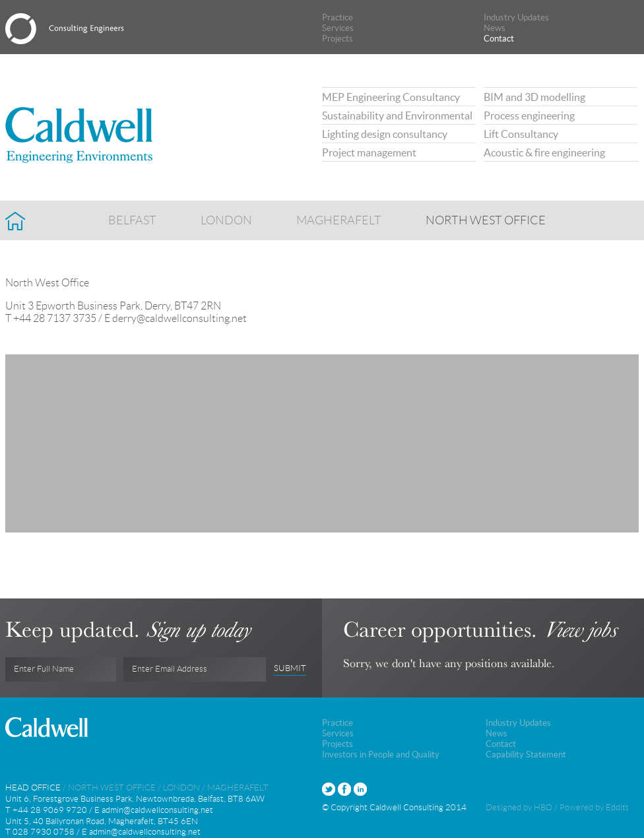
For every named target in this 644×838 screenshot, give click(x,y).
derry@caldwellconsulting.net (179, 318)
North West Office (486, 216)
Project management (369, 152)
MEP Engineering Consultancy (391, 97)
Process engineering (529, 115)
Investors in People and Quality (381, 755)
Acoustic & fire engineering (544, 152)
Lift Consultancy (521, 134)
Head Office (33, 788)
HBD (543, 807)
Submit (290, 669)
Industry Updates (516, 17)
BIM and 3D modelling (534, 97)
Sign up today (198, 629)
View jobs (580, 629)
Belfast (132, 216)
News (495, 28)
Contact (499, 39)
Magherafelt (339, 216)
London (226, 216)
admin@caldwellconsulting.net (157, 810)
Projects (338, 39)
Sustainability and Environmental (397, 115)
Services (338, 28)
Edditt (617, 807)
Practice (338, 17)
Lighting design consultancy (385, 134)
